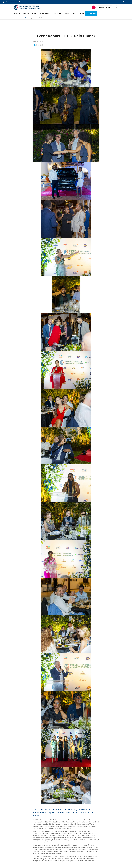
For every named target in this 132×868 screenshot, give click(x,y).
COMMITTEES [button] (45, 13)
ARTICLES (81, 13)
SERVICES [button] (26, 13)
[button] (35, 45)
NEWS (67, 13)
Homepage (17, 18)
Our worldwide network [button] (13, 2)
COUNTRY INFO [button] (57, 13)
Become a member (105, 7)
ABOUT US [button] (17, 13)
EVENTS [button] (35, 13)
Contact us (126, 2)
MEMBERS (91, 13)
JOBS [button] (73, 13)
